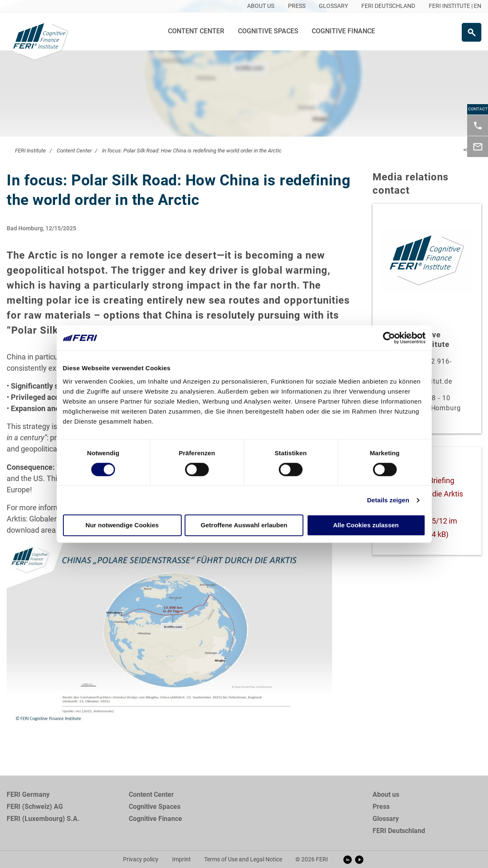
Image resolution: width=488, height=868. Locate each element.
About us (386, 794)
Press (381, 807)
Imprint (181, 859)
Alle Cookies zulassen (366, 525)
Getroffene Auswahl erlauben (244, 525)
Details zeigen (388, 500)
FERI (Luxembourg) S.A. (43, 819)
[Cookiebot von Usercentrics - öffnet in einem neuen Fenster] (389, 338)
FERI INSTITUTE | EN (455, 6)
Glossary (386, 819)
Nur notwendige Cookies (122, 525)
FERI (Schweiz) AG (35, 807)
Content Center (196, 31)
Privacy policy (141, 859)
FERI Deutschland (399, 831)
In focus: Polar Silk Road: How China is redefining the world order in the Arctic (192, 151)
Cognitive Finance (343, 31)
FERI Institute (30, 151)
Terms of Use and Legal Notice (243, 859)
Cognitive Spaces (268, 31)
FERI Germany (28, 794)
